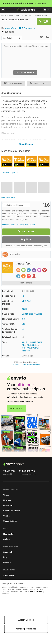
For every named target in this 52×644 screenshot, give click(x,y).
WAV (29, 301)
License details (9, 225)
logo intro (32, 342)
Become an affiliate (12, 511)
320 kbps (26, 309)
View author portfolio (10, 172)
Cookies (7, 516)
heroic (24, 342)
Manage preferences (26, 629)
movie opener (32, 345)
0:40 (24, 319)
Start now (41, 3)
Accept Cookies (26, 620)
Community (8, 552)
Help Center (8, 534)
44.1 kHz (38, 314)
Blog (5, 557)
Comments (27, 28)
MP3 (24, 301)
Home (4, 15)
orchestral (26, 348)
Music (19, 15)
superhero (26, 351)
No (23, 296)
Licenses (7, 500)
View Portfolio (26, 283)
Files (11, 15)
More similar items (8, 197)
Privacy (41, 591)
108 (23, 324)
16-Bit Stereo (27, 314)
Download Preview (25, 72)
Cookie (30, 591)
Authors (7, 539)
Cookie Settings (10, 521)
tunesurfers (10, 28)
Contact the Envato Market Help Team (26, 365)
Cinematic (27, 15)
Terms (6, 495)
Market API (8, 506)
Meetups (7, 562)
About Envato (9, 575)
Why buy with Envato (26, 225)
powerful (35, 348)
